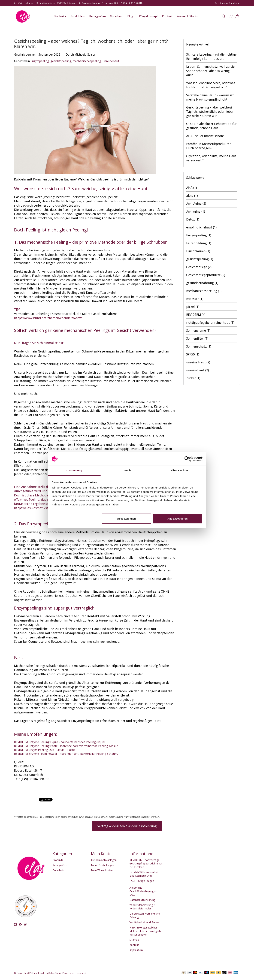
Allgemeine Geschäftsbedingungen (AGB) (143, 891)
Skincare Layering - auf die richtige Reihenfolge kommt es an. (211, 56)
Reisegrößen (98, 16)
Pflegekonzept (148, 16)
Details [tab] (127, 470)
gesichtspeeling (61, 61)
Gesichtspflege (199, 267)
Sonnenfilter (197, 338)
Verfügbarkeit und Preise (144, 922)
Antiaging (196, 211)
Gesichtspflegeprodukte (206, 275)
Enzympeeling (40, 61)
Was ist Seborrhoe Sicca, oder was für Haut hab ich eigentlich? (211, 85)
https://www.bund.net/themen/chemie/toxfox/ (48, 318)
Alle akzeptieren (177, 519)
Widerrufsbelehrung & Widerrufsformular (143, 907)
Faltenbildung (199, 243)
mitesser (195, 299)
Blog (130, 16)
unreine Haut (198, 362)
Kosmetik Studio (187, 16)
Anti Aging (196, 203)
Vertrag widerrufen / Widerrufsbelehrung (127, 826)
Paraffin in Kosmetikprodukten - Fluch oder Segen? (210, 146)
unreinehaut (111, 61)
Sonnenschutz (199, 346)
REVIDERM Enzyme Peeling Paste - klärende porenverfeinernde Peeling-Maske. (66, 746)
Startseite (60, 16)
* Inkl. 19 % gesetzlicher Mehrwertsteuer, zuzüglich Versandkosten (145, 931)
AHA (192, 188)
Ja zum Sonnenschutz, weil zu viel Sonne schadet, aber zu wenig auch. (211, 71)
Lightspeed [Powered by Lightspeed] (81, 973)
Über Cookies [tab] (180, 470)
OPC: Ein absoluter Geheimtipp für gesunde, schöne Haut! (211, 126)
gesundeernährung (202, 283)
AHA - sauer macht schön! (205, 136)
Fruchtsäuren (198, 251)
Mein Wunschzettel (102, 870)
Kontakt (167, 16)
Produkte (58, 860)
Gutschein (117, 16)
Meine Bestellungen (102, 865)
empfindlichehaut (201, 227)
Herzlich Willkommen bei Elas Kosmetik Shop (144, 874)
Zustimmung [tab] (74, 470)
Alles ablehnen (126, 519)
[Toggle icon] (224, 16)
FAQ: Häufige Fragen (142, 881)
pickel (193, 307)
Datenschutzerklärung (142, 900)
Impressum (136, 950)
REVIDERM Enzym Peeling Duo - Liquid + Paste (44, 750)
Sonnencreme (198, 330)
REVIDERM (196, 315)
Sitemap (134, 940)
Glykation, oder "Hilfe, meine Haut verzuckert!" (211, 158)
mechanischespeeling (87, 61)
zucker (193, 378)
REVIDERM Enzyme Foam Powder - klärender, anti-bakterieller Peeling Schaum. (66, 754)
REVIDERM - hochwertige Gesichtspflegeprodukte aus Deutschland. (146, 863)
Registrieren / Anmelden (227, 3)
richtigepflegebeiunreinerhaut (210, 322)
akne (192, 195)
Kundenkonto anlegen (104, 860)
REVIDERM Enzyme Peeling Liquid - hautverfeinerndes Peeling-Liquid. (60, 742)
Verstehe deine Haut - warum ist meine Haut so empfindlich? (210, 97)
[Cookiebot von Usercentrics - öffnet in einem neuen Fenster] (187, 459)
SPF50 (193, 354)
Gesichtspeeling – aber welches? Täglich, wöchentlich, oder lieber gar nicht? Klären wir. (91, 44)
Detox (193, 219)
